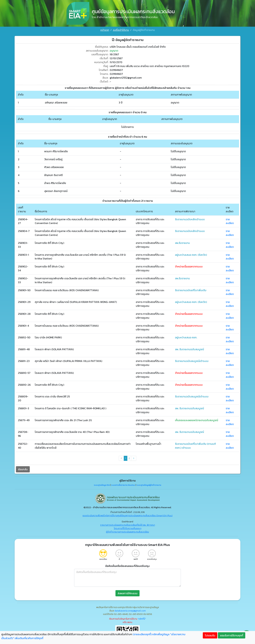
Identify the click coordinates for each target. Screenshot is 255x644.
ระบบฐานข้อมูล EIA (102, 485)
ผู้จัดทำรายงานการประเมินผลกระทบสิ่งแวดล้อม (127, 532)
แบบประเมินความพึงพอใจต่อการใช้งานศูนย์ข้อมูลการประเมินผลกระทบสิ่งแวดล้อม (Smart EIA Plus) (128, 516)
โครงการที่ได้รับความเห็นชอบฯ (128, 529)
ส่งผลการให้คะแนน (127, 594)
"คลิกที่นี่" (142, 619)
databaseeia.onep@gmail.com (130, 611)
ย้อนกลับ (22, 470)
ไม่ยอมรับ (210, 635)
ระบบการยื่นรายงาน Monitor (123, 485)
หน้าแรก (105, 30)
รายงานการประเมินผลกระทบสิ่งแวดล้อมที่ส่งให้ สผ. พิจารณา (128, 525)
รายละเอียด (231, 221)
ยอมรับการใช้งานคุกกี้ (232, 635)
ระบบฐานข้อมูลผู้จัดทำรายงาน (149, 485)
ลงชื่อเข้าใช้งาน (121, 30)
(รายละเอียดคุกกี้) (142, 634)
